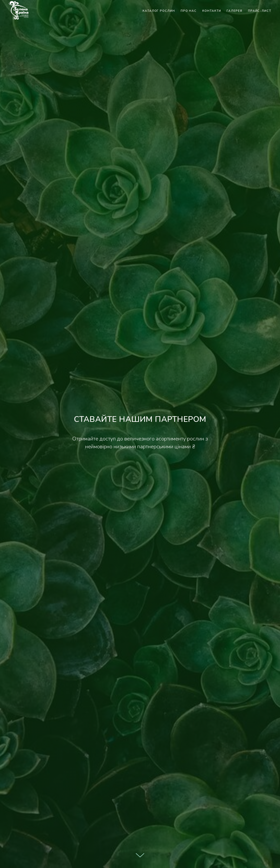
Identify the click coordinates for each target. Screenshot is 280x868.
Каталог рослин (159, 11)
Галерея (234, 11)
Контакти (212, 11)
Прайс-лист (260, 11)
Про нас (189, 11)
